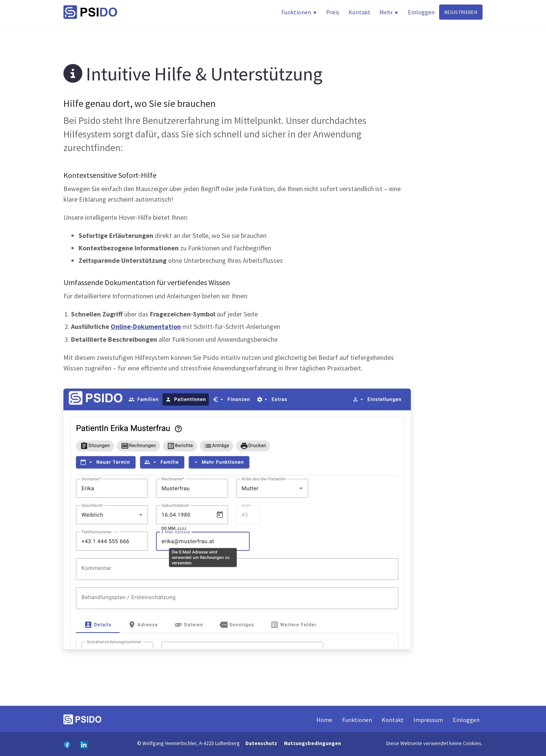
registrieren (461, 12)
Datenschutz (261, 743)
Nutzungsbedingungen (312, 743)
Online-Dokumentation (146, 326)
